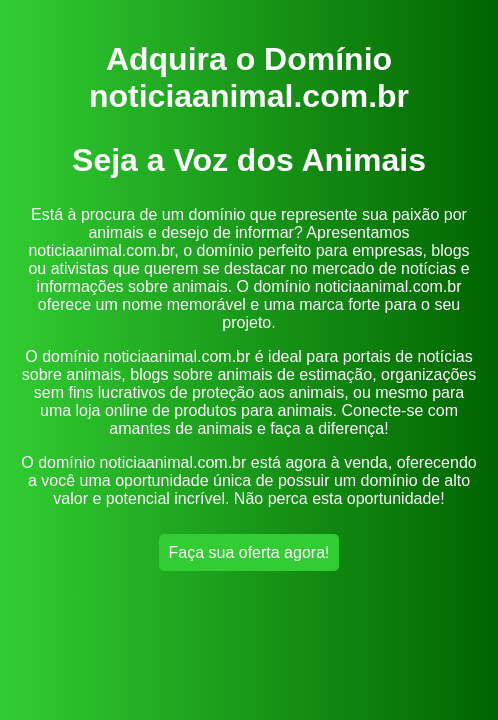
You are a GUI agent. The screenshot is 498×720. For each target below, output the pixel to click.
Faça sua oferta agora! (249, 552)
